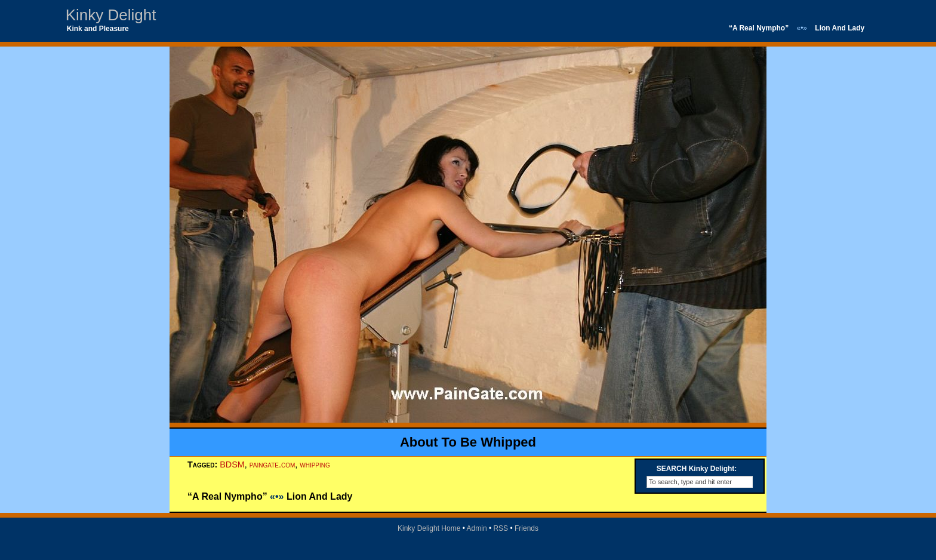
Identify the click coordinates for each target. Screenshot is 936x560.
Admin (477, 528)
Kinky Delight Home (429, 528)
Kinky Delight (111, 15)
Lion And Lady (840, 28)
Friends (526, 528)
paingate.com (272, 464)
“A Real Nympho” (759, 28)
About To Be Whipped (468, 442)
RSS (501, 528)
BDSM (232, 464)
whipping (315, 464)
